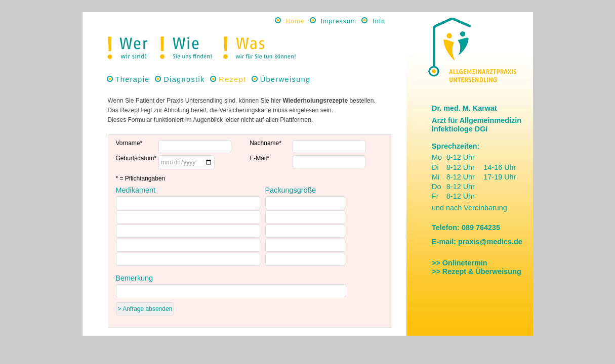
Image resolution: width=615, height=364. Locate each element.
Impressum (339, 21)
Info (379, 21)
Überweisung (285, 79)
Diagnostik (184, 79)
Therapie (133, 79)
